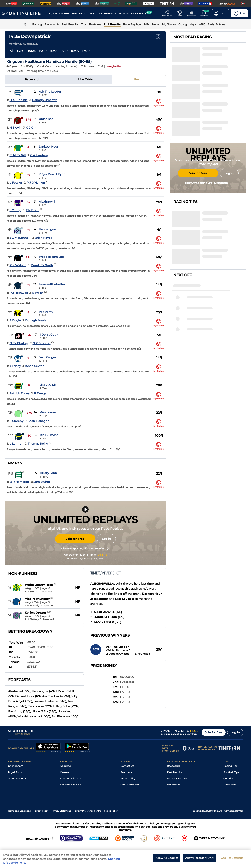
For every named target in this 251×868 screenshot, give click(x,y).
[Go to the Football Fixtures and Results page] (180, 13)
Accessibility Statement (74, 791)
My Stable (173, 791)
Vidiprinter (173, 785)
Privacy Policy (41, 833)
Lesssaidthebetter (52, 284)
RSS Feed (66, 803)
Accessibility (128, 778)
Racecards (173, 766)
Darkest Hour (49, 147)
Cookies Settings (232, 859)
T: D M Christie (141, 654)
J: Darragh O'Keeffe (118, 654)
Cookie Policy (111, 833)
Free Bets (173, 797)
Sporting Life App (70, 785)
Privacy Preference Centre (87, 833)
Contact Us (127, 766)
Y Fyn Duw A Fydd (52, 174)
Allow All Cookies (167, 859)
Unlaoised (46, 119)
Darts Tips (229, 785)
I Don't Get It (49, 335)
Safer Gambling (130, 785)
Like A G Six (48, 385)
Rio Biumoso (49, 435)
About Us (66, 766)
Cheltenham (16, 766)
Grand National (17, 778)
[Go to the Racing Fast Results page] (168, 13)
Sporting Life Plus (71, 778)
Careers (65, 772)
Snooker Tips (231, 791)
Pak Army (46, 312)
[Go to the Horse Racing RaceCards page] (193, 13)
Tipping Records (233, 797)
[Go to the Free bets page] (205, 13)
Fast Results (174, 772)
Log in (106, 539)
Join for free (214, 732)
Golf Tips (229, 778)
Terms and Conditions (19, 833)
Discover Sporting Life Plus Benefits (85, 549)
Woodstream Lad (51, 257)
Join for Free (75, 539)
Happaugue (47, 229)
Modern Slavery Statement (76, 797)
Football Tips (231, 772)
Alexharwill (47, 202)
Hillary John (48, 473)
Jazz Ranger (48, 357)
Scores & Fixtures (177, 778)
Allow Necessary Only (199, 859)
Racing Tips (230, 766)
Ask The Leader (50, 92)
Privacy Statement (61, 833)
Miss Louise (48, 412)
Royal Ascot (15, 772)
